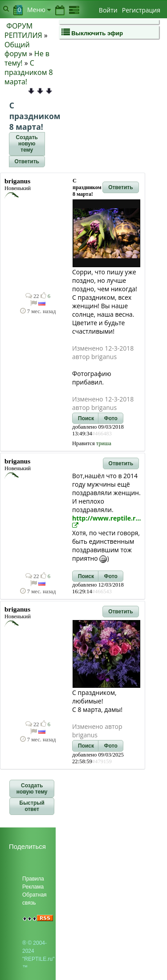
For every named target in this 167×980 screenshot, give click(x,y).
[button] (27, 144)
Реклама (33, 887)
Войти (108, 10)
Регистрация (141, 10)
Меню (39, 10)
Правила (33, 879)
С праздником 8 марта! (29, 72)
